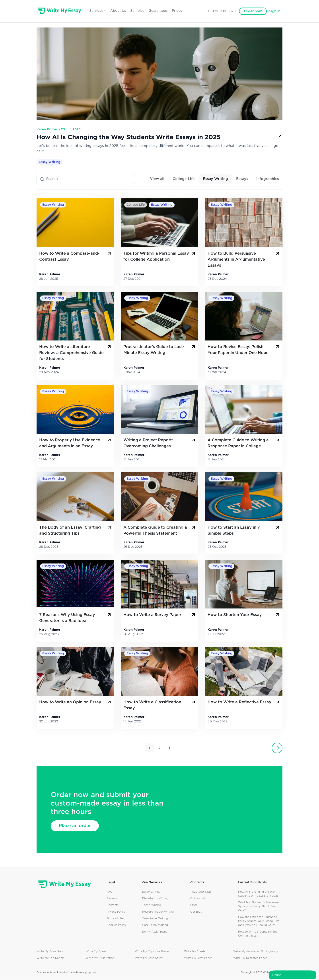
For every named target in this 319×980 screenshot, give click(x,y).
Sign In (275, 11)
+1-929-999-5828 (221, 11)
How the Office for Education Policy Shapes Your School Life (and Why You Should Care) (259, 921)
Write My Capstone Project (153, 952)
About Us (124, 11)
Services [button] (102, 11)
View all (157, 179)
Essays (242, 179)
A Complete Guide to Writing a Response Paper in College (244, 443)
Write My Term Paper (198, 958)
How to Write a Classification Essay (160, 705)
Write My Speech (97, 952)
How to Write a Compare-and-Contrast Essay (76, 257)
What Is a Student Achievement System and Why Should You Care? (259, 907)
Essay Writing (50, 162)
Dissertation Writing (155, 899)
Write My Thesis (195, 952)
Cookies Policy (116, 925)
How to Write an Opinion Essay (76, 702)
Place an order (76, 826)
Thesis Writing (152, 906)
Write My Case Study (149, 958)
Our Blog (196, 912)
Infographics (268, 179)
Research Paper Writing (158, 912)
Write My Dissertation (100, 958)
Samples (143, 11)
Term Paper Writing (155, 919)
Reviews (112, 899)
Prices (182, 11)
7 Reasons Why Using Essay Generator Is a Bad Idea (76, 618)
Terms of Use (115, 919)
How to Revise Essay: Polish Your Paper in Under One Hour (244, 350)
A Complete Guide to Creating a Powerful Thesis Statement (160, 531)
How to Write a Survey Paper (160, 615)
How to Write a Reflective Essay (244, 702)
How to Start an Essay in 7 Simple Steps (244, 531)
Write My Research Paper (250, 958)
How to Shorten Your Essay (244, 615)
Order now (253, 11)
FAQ (109, 892)
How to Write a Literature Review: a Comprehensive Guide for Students (76, 353)
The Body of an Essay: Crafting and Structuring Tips (76, 531)
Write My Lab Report (51, 958)
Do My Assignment (155, 932)
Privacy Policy (116, 912)
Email (194, 906)
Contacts (113, 906)
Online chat (198, 899)
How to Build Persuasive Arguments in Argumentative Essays (244, 260)
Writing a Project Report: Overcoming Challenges (160, 443)
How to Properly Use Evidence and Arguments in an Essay (76, 443)
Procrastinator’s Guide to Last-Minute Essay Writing (160, 350)
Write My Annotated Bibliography (256, 952)
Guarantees (164, 11)
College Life (184, 179)
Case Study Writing (155, 925)
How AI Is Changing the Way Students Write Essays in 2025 (159, 137)
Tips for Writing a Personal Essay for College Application (160, 257)
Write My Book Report (52, 952)
